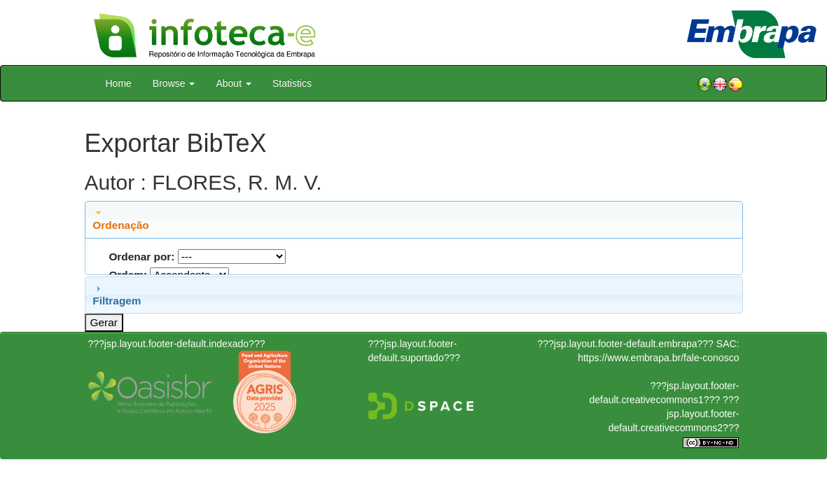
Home (119, 83)
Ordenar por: (141, 257)
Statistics (292, 83)
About (233, 83)
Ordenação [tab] (120, 219)
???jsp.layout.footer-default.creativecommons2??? (674, 414)
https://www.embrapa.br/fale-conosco (658, 358)
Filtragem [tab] (117, 295)
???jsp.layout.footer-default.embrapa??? (626, 344)
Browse (174, 83)
